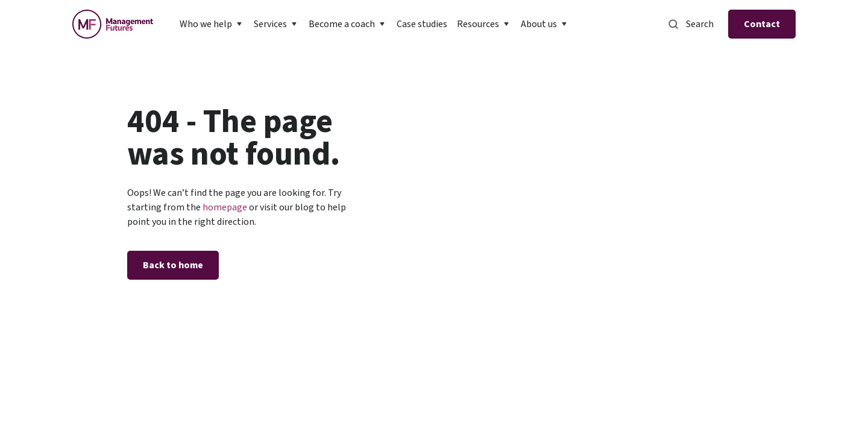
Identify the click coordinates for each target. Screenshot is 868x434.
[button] (212, 24)
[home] (113, 24)
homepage (224, 207)
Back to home (173, 265)
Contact (762, 24)
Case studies (422, 24)
